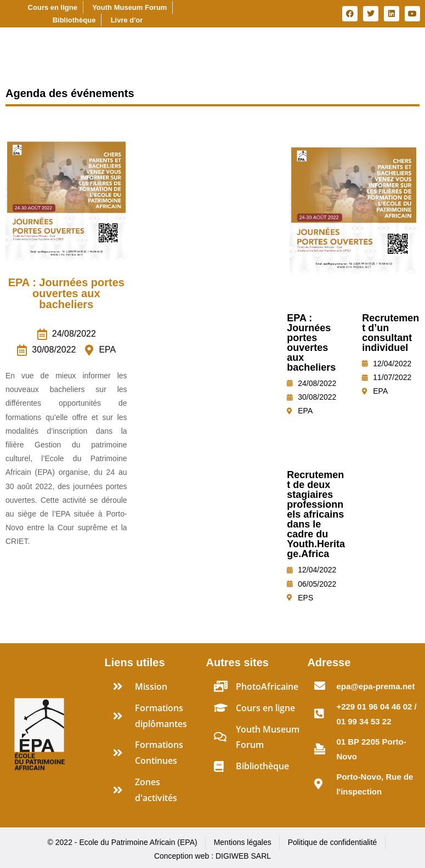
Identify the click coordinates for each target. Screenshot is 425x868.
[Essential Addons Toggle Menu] (412, 44)
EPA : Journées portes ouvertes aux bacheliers (66, 293)
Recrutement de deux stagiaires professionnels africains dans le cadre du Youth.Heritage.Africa (316, 514)
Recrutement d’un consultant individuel (390, 333)
